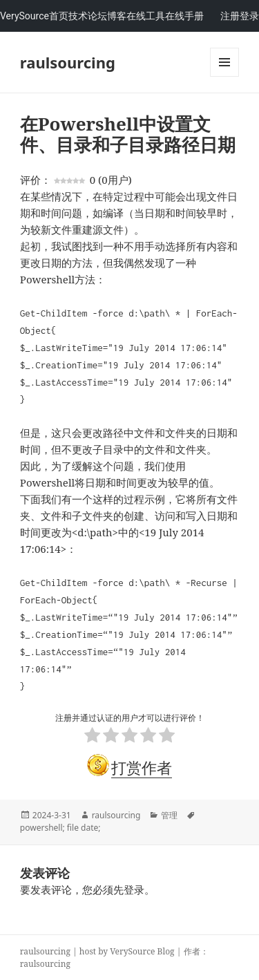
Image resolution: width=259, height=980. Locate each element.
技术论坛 (88, 16)
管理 (169, 815)
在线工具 (146, 16)
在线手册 (184, 16)
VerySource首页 (34, 16)
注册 (230, 16)
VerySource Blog (142, 951)
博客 (117, 16)
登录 (249, 16)
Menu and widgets (225, 76)
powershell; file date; (60, 828)
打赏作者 (142, 767)
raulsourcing (68, 62)
